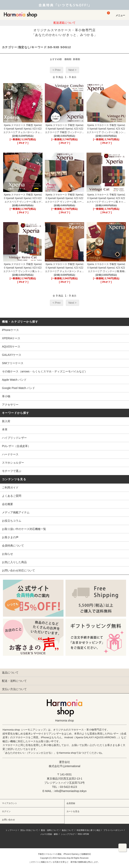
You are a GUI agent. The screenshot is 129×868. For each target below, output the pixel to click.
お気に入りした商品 (14, 562)
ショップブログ (68, 834)
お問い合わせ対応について (18, 570)
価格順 (68, 59)
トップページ (11, 830)
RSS (80, 834)
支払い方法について (29, 830)
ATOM (86, 834)
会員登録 (71, 803)
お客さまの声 (10, 537)
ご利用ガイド (10, 488)
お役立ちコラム (12, 521)
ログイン (6, 811)
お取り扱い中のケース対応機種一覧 (24, 529)
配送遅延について (64, 23)
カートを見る (73, 811)
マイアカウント (10, 803)
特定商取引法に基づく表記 (88, 830)
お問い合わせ (8, 820)
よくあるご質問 (12, 496)
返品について (68, 830)
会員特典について (13, 546)
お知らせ (7, 554)
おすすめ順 (56, 59)
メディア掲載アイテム (16, 512)
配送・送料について (50, 830)
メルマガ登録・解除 (49, 834)
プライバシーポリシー (113, 830)
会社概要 (7, 504)
